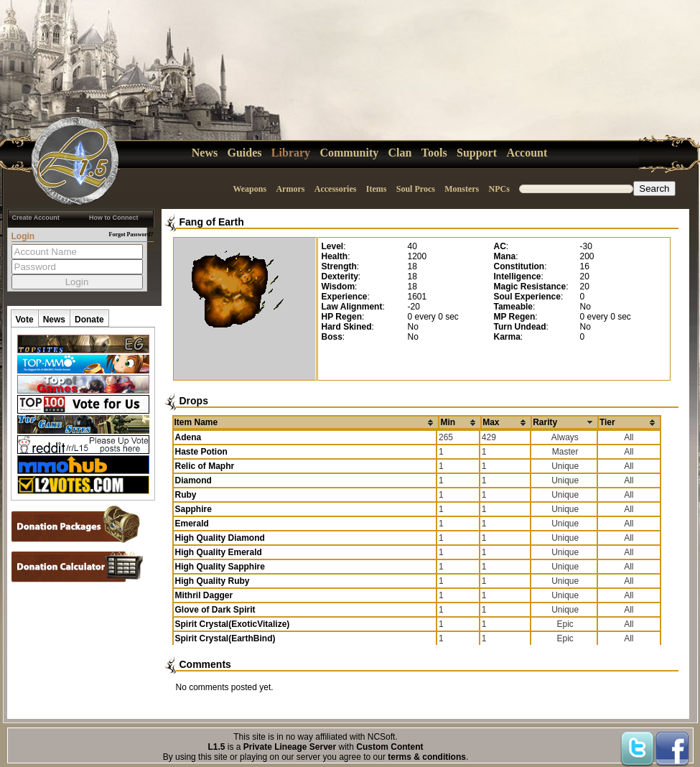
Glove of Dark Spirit (215, 610)
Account (527, 153)
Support (477, 153)
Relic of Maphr (205, 466)
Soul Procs (416, 189)
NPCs (499, 189)
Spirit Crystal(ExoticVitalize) (233, 624)
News (205, 153)
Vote (25, 320)
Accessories (336, 189)
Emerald (192, 524)
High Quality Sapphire (220, 567)
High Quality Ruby (213, 581)
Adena (188, 437)
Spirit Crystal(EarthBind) (225, 638)
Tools (434, 153)
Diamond (193, 480)
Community (349, 153)
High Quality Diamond (220, 538)
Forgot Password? (131, 234)
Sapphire (193, 509)
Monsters (462, 189)
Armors (290, 189)
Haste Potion (201, 452)
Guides (245, 153)
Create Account (36, 218)
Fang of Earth (212, 222)
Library (291, 153)
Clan (400, 153)
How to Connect (114, 218)
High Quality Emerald (219, 552)
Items (377, 189)
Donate (89, 320)
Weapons (249, 189)
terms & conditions (427, 757)
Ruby (186, 495)
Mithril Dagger (204, 595)
